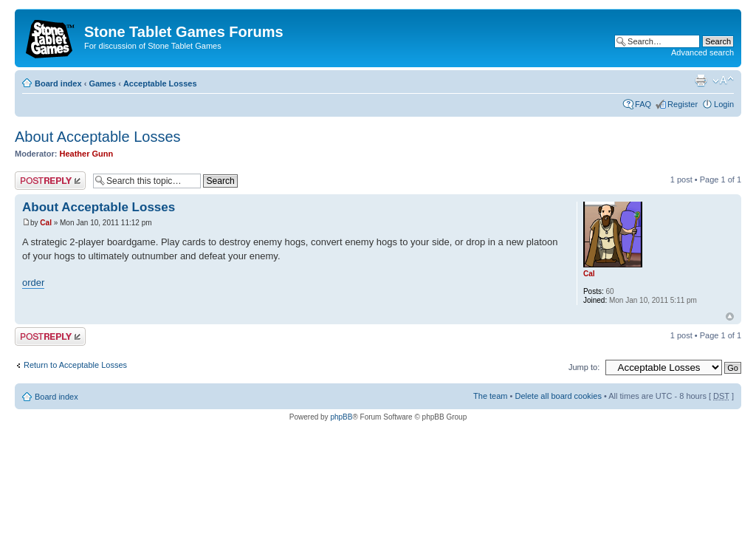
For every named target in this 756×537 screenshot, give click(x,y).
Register (683, 104)
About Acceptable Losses (98, 137)
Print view (701, 81)
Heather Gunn (87, 154)
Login (724, 104)
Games (102, 83)
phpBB (341, 417)
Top (730, 317)
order (33, 283)
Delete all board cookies (558, 396)
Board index (58, 83)
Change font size (723, 81)
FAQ (643, 104)
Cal (46, 223)
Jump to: (584, 367)
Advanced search (702, 52)
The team (490, 396)
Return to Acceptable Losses (75, 365)
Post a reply (50, 181)
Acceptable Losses (160, 83)
